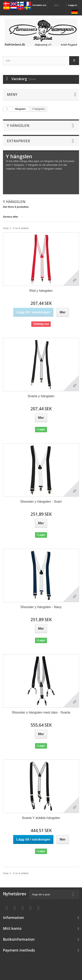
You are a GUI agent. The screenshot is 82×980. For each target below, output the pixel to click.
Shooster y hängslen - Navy (41, 607)
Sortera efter (11, 217)
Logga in (73, 5)
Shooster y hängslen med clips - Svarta (41, 712)
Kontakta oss (40, 5)
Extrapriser (18, 141)
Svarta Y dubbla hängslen (41, 818)
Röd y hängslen (41, 291)
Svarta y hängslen (41, 396)
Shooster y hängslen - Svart (41, 502)
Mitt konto (12, 928)
